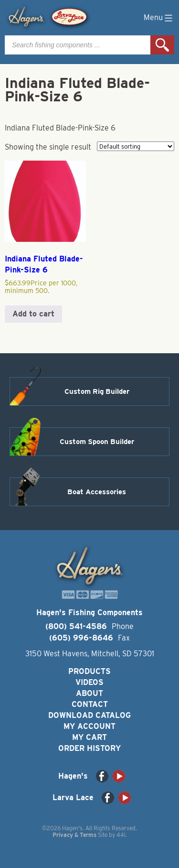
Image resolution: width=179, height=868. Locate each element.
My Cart (89, 737)
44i (121, 835)
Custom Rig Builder (97, 391)
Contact (90, 704)
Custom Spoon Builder (97, 442)
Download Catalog (89, 715)
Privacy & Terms (74, 835)
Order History (89, 748)
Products (89, 671)
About (89, 693)
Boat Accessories (97, 492)
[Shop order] (136, 146)
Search (162, 45)
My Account (89, 726)
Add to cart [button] (33, 314)
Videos (89, 682)
